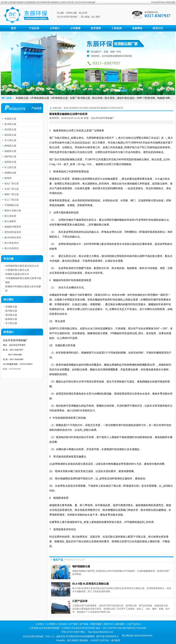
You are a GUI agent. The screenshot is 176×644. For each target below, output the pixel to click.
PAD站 (155, 2)
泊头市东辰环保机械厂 (103, 118)
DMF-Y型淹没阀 (146, 98)
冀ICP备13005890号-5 (107, 636)
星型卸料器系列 (13, 232)
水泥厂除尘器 (12, 189)
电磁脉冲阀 (163, 98)
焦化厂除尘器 (12, 183)
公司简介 (55, 28)
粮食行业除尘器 (13, 210)
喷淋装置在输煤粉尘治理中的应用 (106, 108)
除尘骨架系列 (12, 243)
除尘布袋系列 (12, 248)
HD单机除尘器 (60, 98)
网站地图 (171, 2)
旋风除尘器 (10, 135)
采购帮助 (137, 28)
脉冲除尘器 (10, 124)
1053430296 (15, 369)
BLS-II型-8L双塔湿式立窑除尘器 (91, 584)
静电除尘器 (10, 146)
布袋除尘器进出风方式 (17, 274)
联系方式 (158, 28)
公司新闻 (75, 28)
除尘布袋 (97, 98)
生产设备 (84, 624)
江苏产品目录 (80, 601)
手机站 (162, 2)
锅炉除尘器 (10, 156)
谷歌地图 (119, 624)
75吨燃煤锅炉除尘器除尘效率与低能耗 (23, 280)
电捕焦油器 (10, 173)
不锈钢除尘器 (12, 205)
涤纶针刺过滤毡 (126, 98)
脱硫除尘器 (10, 151)
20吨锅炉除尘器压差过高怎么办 (22, 266)
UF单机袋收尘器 (40, 98)
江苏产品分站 (133, 624)
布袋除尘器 (22, 98)
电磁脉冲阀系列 (13, 227)
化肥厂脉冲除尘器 (80, 98)
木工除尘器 (10, 140)
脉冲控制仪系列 (13, 237)
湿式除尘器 (10, 129)
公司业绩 (62, 624)
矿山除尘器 (10, 167)
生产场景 (73, 624)
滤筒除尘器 (10, 162)
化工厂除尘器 (12, 200)
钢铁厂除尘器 (12, 194)
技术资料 (96, 28)
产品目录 (34, 28)
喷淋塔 (8, 178)
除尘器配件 (10, 221)
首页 (13, 28)
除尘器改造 (10, 216)
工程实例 (117, 28)
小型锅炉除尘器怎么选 (17, 270)
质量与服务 (96, 624)
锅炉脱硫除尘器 (81, 566)
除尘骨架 (110, 98)
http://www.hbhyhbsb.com (101, 632)
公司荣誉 (51, 624)
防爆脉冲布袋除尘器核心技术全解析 (23, 288)
